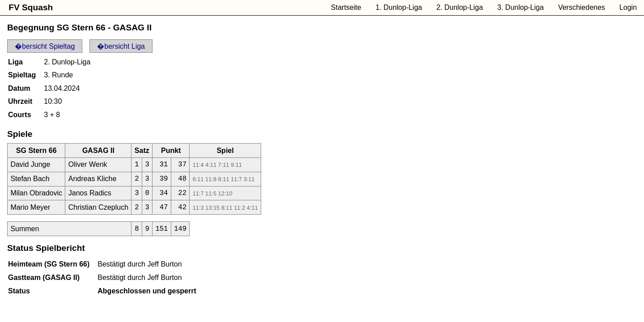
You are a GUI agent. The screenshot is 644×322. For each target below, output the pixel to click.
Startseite (346, 7)
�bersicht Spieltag (45, 46)
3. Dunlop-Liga (521, 7)
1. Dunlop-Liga (399, 7)
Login (628, 7)
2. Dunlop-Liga (460, 7)
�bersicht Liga (121, 46)
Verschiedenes (582, 7)
